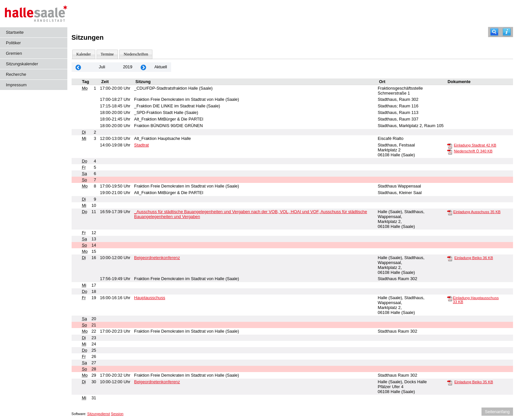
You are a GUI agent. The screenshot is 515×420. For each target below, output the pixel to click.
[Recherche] (494, 32)
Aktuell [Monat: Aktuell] (161, 67)
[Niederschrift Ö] (450, 151)
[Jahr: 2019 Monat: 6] (78, 67)
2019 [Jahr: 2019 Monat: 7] (127, 67)
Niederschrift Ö (473, 151)
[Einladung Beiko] (450, 258)
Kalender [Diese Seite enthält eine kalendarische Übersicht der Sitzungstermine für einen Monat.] (84, 54)
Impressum (16, 85)
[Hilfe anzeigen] (507, 32)
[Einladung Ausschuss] (450, 212)
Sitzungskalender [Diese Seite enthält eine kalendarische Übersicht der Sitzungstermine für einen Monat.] (22, 64)
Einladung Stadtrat (475, 145)
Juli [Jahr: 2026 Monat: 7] (102, 67)
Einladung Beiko (474, 258)
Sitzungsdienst (99, 414)
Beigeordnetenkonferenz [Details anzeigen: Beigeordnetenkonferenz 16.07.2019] (157, 258)
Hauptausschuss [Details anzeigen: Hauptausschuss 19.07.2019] (150, 298)
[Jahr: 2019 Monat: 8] (144, 67)
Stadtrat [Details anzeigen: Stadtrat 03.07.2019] (141, 145)
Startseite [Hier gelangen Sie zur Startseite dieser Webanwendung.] (15, 32)
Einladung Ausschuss (477, 212)
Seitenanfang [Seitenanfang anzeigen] (497, 412)
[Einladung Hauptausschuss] (450, 298)
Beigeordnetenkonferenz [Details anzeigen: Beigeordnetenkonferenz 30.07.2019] (157, 382)
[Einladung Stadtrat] (450, 145)
